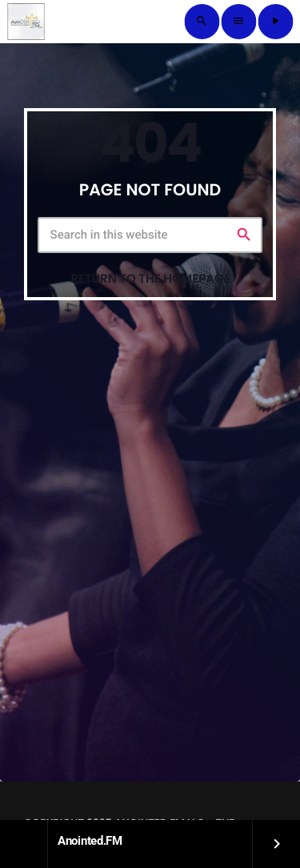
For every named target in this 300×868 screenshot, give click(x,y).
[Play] (275, 22)
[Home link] (26, 22)
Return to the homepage (150, 279)
